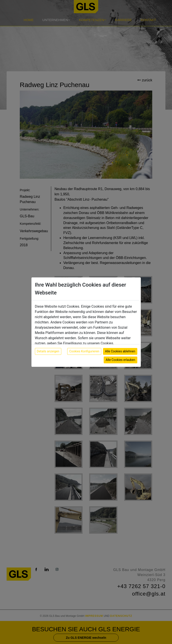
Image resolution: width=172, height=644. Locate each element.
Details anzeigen (48, 351)
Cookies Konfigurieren (84, 351)
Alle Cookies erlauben (120, 360)
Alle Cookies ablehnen (120, 351)
